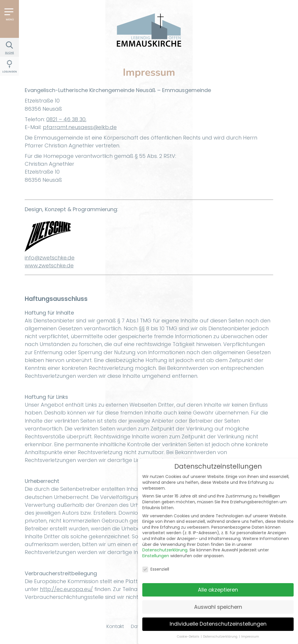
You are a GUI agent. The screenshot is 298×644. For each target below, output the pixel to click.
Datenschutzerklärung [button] (221, 632)
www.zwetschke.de (49, 265)
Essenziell (156, 565)
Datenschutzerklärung (165, 546)
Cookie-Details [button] (189, 632)
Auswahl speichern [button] (218, 602)
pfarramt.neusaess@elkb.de (80, 127)
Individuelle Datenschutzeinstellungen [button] (218, 620)
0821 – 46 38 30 (66, 119)
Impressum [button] (250, 632)
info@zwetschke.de (50, 258)
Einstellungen (156, 551)
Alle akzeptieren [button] (218, 585)
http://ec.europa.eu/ (66, 589)
